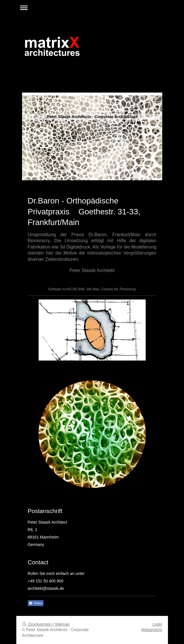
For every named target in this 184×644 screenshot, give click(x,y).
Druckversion (37, 624)
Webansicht (152, 630)
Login (157, 624)
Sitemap (62, 624)
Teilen (36, 603)
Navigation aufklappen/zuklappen (92, 8)
